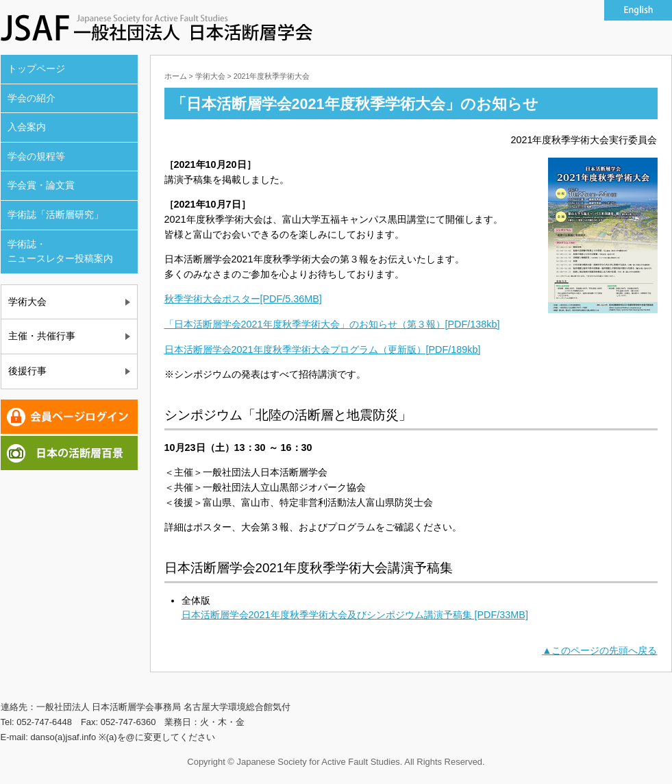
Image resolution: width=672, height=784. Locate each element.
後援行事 (27, 371)
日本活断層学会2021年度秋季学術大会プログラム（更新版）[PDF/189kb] (323, 350)
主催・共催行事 (42, 336)
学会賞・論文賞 (41, 185)
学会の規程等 (36, 156)
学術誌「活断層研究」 (55, 215)
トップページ (36, 69)
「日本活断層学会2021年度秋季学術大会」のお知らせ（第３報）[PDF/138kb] (332, 324)
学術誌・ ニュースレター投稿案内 (60, 252)
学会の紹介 (32, 98)
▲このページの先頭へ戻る (599, 650)
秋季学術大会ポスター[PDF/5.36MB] (243, 299)
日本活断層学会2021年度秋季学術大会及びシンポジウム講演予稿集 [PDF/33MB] (355, 615)
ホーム (176, 76)
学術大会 (27, 302)
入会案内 (27, 127)
